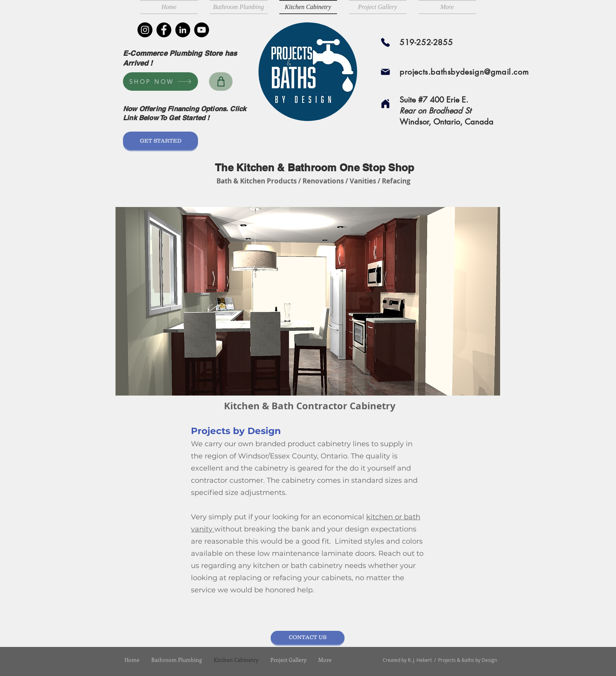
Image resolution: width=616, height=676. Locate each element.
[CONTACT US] (308, 638)
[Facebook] (164, 30)
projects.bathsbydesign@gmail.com (464, 72)
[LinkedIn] (183, 30)
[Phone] (385, 42)
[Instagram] (145, 30)
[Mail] (385, 72)
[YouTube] (202, 30)
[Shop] (221, 82)
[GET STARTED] (160, 141)
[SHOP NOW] (160, 82)
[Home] (385, 104)
